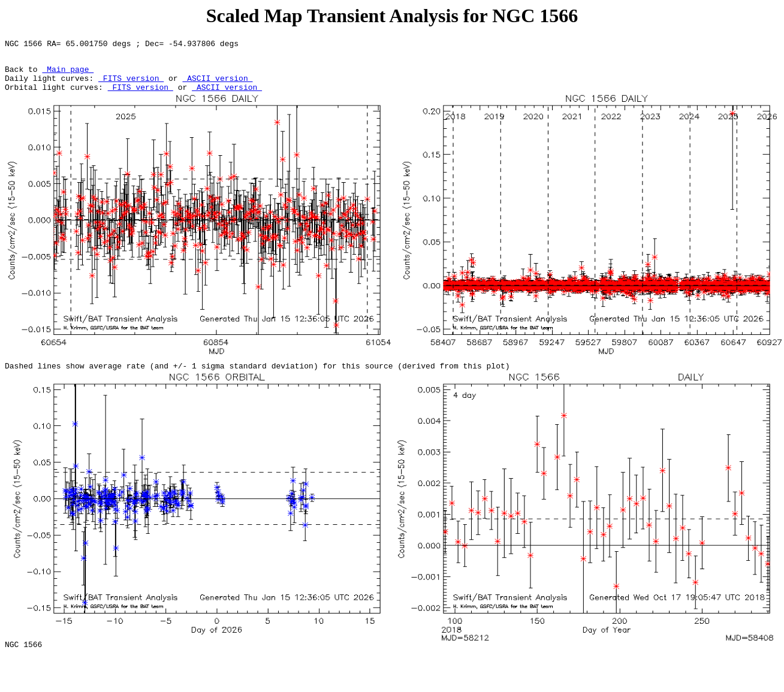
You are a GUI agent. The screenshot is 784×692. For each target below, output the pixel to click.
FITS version (131, 85)
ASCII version (217, 85)
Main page (68, 74)
